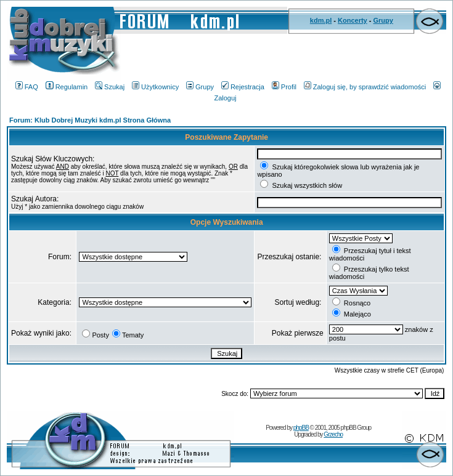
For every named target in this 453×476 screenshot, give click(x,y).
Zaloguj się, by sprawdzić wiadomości (365, 87)
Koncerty (353, 20)
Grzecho (333, 434)
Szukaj (110, 87)
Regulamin (67, 87)
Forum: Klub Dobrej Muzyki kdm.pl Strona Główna (90, 120)
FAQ (27, 87)
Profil (284, 87)
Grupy (383, 20)
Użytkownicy (155, 87)
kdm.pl (321, 20)
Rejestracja (243, 87)
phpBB (301, 428)
